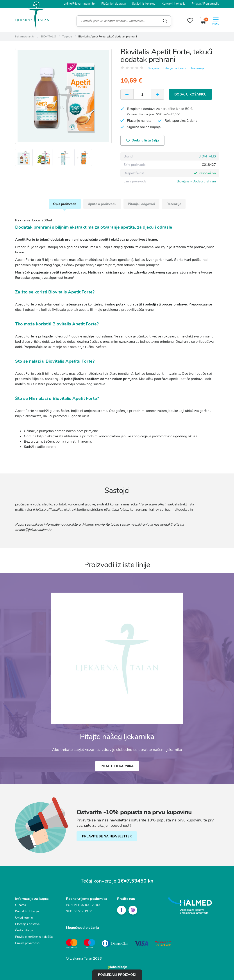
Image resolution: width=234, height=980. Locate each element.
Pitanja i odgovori (175, 68)
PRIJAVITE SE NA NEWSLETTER (107, 836)
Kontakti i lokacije (173, 4)
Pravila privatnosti (27, 943)
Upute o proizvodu (102, 204)
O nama (21, 905)
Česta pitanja (24, 930)
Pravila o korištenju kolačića (34, 937)
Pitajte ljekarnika (117, 766)
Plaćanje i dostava (113, 4)
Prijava (196, 4)
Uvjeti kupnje (24, 918)
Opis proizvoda (65, 204)
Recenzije (198, 68)
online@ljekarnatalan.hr (79, 4)
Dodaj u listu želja (142, 141)
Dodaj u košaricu (190, 94)
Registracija (211, 4)
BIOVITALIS (207, 156)
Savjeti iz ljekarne (144, 4)
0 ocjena (154, 68)
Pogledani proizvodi (117, 975)
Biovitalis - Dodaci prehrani (196, 181)
